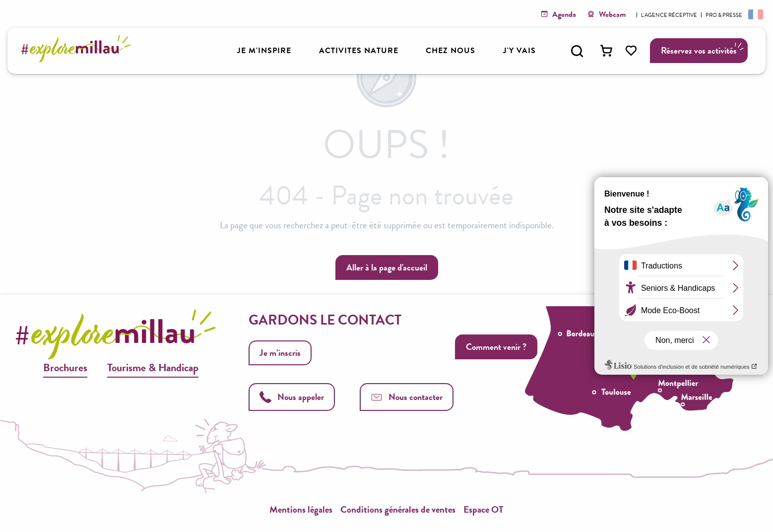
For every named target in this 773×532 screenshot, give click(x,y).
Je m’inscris (280, 353)
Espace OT (483, 509)
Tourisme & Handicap (153, 367)
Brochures (65, 367)
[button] (577, 51)
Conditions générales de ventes (398, 509)
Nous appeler (292, 397)
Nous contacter (407, 397)
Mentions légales (301, 509)
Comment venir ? (496, 347)
